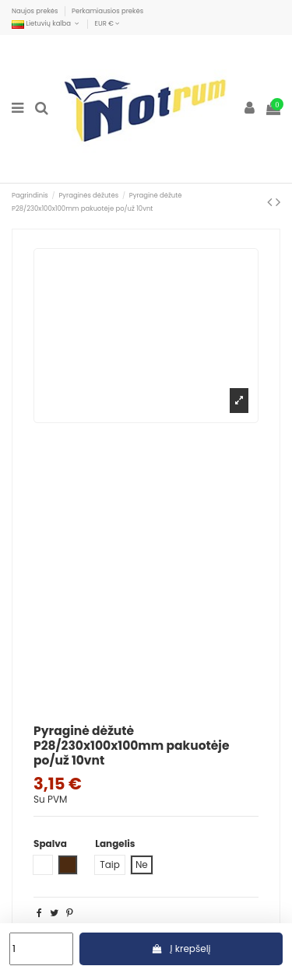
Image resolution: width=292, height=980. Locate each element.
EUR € (107, 23)
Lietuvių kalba (46, 23)
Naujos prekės (36, 11)
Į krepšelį (181, 948)
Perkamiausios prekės (107, 11)
